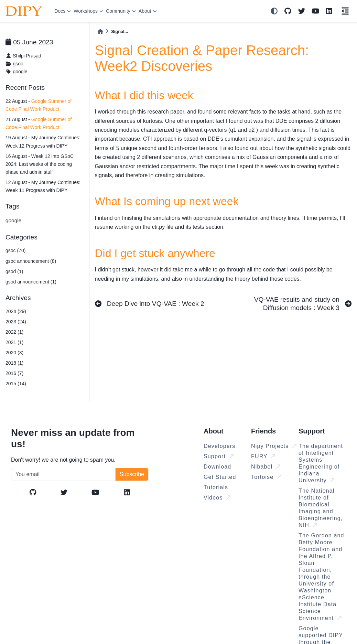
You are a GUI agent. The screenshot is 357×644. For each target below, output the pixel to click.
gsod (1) (14, 271)
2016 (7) (14, 373)
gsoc (18, 64)
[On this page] (345, 11)
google (20, 72)
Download (217, 467)
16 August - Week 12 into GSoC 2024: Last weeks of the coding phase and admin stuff (40, 164)
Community (118, 11)
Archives (18, 298)
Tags (13, 206)
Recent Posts (25, 88)
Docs (60, 11)
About (145, 11)
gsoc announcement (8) (31, 261)
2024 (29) (16, 311)
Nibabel (266, 467)
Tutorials (216, 487)
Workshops (86, 11)
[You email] (63, 474)
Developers (219, 446)
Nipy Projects (274, 446)
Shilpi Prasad (27, 56)
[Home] (100, 31)
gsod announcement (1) (31, 282)
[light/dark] (274, 11)
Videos (217, 498)
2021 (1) (14, 342)
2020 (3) (14, 353)
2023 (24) (16, 322)
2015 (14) (16, 384)
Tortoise (266, 477)
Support (219, 456)
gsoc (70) (15, 250)
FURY (263, 456)
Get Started (220, 477)
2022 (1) (14, 332)
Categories (21, 237)
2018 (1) (14, 363)
